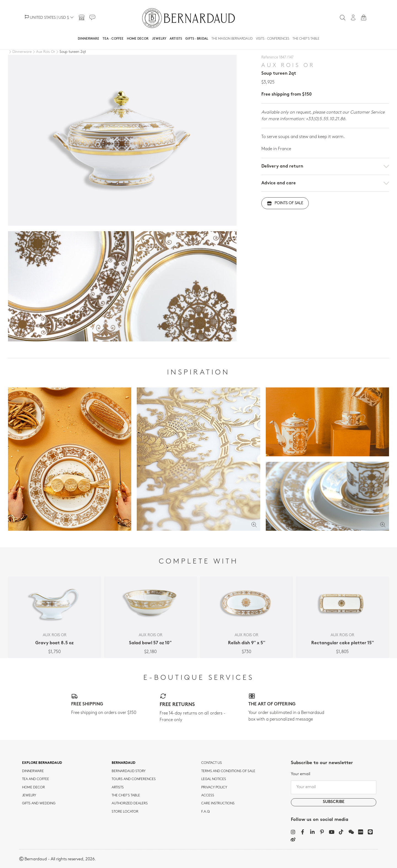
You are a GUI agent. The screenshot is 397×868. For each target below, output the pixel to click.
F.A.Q (206, 812)
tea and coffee (36, 779)
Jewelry (159, 39)
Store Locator (125, 812)
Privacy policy (214, 788)
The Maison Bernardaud (232, 39)
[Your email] (334, 787)
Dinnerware (88, 39)
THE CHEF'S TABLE (126, 796)
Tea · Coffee (113, 39)
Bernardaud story (129, 771)
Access (208, 796)
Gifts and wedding (39, 804)
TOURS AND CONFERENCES (134, 779)
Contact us (212, 763)
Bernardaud (124, 763)
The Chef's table (306, 39)
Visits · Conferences (273, 39)
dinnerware (33, 771)
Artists (176, 39)
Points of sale (285, 203)
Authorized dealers (130, 804)
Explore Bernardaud (42, 763)
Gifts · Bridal (197, 39)
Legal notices (214, 779)
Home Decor (138, 39)
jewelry (29, 796)
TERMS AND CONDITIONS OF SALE (228, 771)
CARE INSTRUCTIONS (218, 804)
